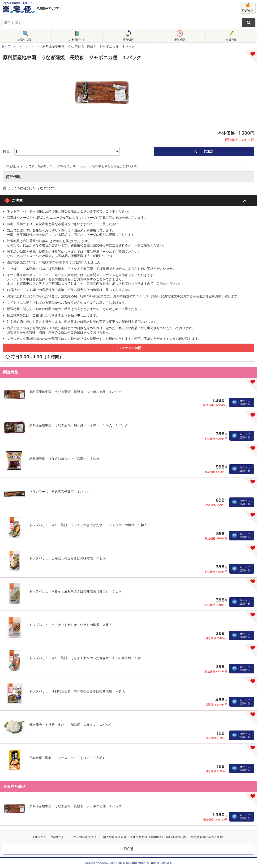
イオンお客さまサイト (85, 837)
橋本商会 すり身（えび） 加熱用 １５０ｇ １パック (71, 725)
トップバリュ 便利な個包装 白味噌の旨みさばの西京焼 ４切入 (77, 691)
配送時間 (180, 40)
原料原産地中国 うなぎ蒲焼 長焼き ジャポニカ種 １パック (75, 392)
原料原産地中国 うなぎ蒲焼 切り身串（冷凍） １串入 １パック (79, 425)
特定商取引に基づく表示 (207, 837)
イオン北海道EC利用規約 (146, 837)
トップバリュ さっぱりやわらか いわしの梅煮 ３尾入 (71, 625)
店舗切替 (128, 40)
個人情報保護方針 (115, 837)
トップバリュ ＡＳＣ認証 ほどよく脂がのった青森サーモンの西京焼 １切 (85, 658)
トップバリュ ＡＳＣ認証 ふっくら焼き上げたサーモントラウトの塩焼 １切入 (88, 525)
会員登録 (231, 40)
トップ (6, 46)
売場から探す (25, 40)
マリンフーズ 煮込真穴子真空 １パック (59, 491)
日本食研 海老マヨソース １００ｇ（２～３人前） (67, 758)
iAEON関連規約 (177, 837)
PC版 (129, 849)
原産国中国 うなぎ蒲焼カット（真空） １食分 (64, 458)
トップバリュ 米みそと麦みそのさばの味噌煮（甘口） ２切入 (75, 591)
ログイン (248, 10)
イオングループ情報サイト (49, 837)
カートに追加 (204, 151)
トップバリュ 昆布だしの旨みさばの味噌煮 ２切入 (67, 558)
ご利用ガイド (77, 40)
